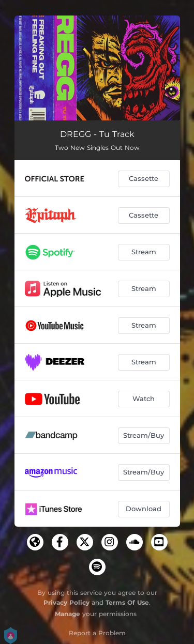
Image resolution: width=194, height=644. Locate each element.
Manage (68, 614)
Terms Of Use (127, 602)
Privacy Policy (66, 602)
